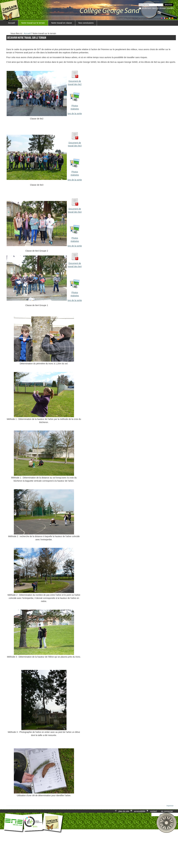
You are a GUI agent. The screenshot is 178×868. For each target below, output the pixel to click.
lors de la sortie (75, 114)
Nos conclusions (86, 23)
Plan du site (124, 811)
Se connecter (167, 811)
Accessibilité (140, 811)
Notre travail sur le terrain (33, 23)
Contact (154, 811)
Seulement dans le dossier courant (158, 8)
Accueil (12, 23)
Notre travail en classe (62, 23)
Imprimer (170, 806)
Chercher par (139, 3)
